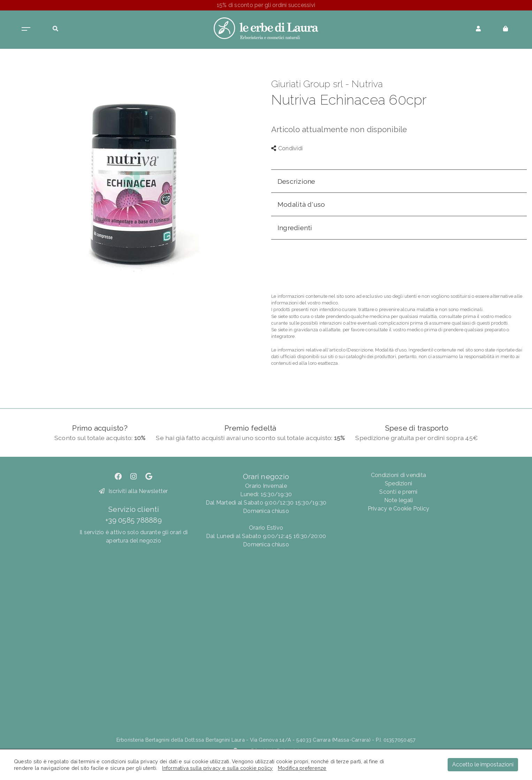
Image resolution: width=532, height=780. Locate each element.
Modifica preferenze (302, 768)
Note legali (399, 500)
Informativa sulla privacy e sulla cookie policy (217, 768)
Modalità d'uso (301, 204)
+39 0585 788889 (134, 520)
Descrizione (297, 181)
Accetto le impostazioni (483, 764)
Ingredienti (295, 228)
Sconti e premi (398, 492)
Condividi (287, 148)
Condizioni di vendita (398, 475)
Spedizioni (398, 483)
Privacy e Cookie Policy (399, 509)
